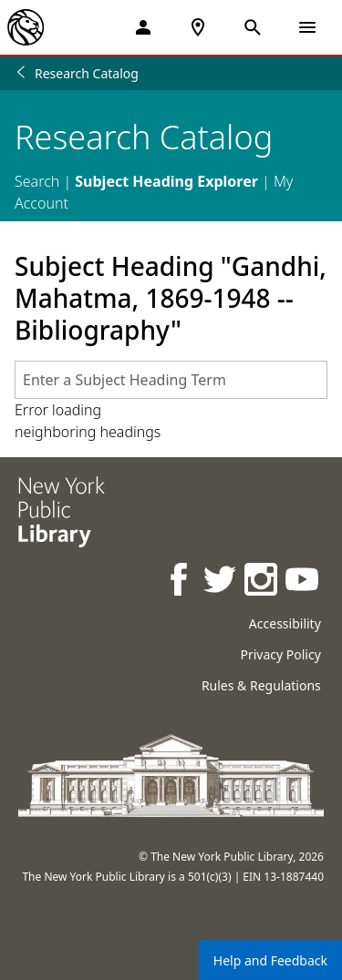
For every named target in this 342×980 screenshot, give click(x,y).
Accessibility (285, 623)
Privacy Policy (280, 654)
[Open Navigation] (307, 27)
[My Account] (143, 27)
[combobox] (171, 380)
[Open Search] (253, 27)
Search (37, 181)
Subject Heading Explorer (166, 181)
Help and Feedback (270, 960)
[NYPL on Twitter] (221, 582)
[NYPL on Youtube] (303, 582)
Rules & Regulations (261, 685)
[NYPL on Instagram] (262, 582)
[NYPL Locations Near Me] (198, 27)
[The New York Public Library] (26, 27)
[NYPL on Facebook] (180, 582)
